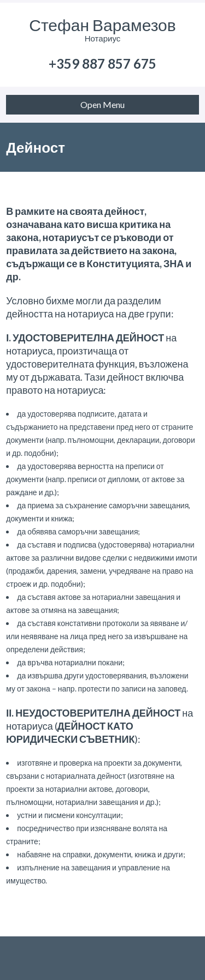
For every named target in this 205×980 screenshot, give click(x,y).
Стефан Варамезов (102, 25)
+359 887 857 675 (102, 64)
